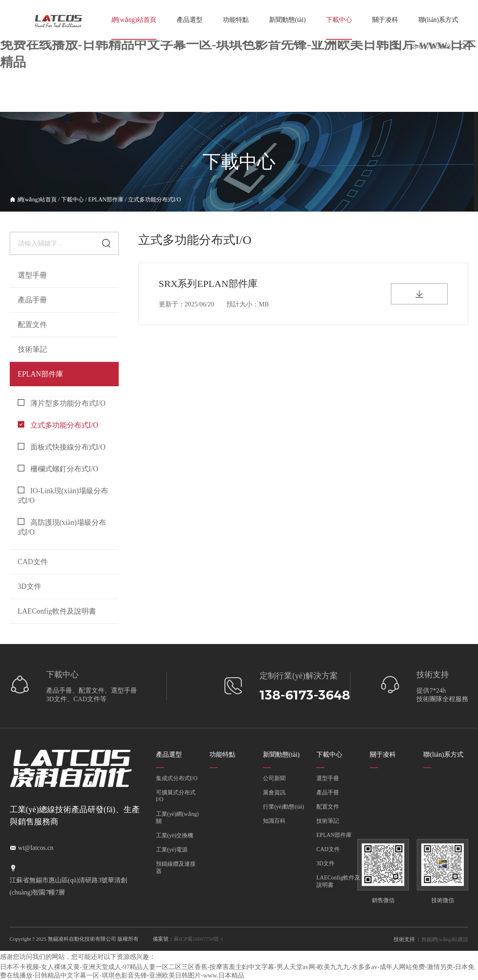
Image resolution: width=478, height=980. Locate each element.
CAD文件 (328, 849)
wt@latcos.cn (36, 848)
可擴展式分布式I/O (176, 796)
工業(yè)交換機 (175, 836)
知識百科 (274, 821)
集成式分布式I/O (177, 778)
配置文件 (328, 807)
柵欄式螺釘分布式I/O (58, 469)
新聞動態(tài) (287, 20)
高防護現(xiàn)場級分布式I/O (62, 527)
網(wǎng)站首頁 (134, 20)
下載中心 (339, 20)
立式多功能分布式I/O (155, 200)
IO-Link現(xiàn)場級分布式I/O (63, 496)
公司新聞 (274, 778)
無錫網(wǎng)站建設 (445, 939)
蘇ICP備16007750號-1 (198, 939)
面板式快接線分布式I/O (62, 447)
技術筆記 (328, 821)
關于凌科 (385, 20)
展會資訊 (274, 793)
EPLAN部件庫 (106, 200)
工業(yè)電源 (172, 850)
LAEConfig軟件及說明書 (57, 611)
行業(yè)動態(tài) (284, 807)
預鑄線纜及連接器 (176, 868)
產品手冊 (328, 793)
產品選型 (190, 20)
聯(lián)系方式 (439, 20)
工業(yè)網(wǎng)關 (177, 818)
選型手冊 (32, 275)
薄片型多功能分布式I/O (62, 403)
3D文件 (325, 863)
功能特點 (236, 20)
